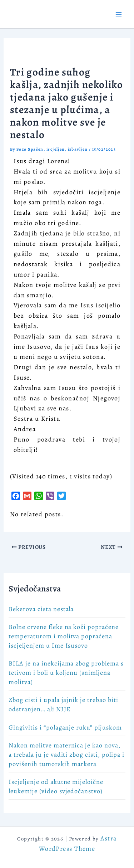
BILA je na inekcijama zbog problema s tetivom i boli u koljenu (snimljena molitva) (66, 673)
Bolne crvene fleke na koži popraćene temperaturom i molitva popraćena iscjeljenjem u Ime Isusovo (64, 636)
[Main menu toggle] (118, 14)
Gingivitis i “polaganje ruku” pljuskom (65, 727)
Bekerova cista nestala (41, 609)
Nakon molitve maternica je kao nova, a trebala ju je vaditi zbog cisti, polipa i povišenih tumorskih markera (66, 755)
